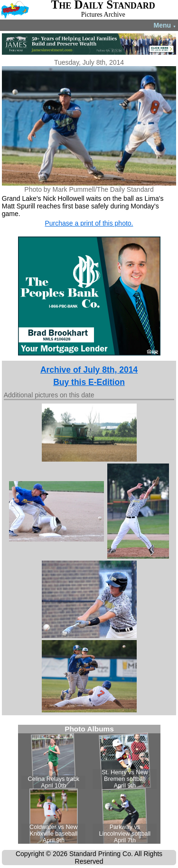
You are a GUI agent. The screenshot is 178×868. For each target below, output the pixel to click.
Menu (165, 25)
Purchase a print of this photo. (89, 223)
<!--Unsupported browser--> (89, 784)
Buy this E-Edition (89, 382)
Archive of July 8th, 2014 (89, 370)
